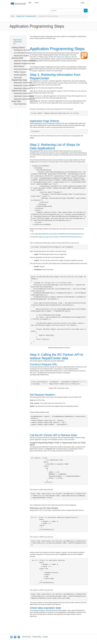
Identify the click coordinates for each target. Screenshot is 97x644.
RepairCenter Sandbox (21, 56)
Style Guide (18, 78)
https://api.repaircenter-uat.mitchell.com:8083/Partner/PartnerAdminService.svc (59, 234)
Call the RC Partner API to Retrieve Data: (54, 435)
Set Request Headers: (43, 395)
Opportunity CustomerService (21, 96)
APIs (30, 3)
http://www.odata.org (64, 57)
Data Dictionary (19, 66)
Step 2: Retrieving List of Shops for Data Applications (55, 146)
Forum (37, 3)
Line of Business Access (21, 53)
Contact (45, 637)
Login (83, 3)
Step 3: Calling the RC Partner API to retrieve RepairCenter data (56, 356)
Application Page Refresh (44, 121)
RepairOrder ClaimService (21, 83)
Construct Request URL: (44, 364)
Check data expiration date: (46, 608)
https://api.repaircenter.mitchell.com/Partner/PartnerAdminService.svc (61, 237)
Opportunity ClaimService (21, 93)
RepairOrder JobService (21, 88)
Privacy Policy (37, 637)
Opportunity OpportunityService (21, 99)
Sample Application (20, 75)
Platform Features (20, 72)
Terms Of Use (26, 637)
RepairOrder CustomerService (21, 85)
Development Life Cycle (21, 50)
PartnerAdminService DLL (21, 69)
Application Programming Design (21, 61)
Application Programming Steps (21, 63)
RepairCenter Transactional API (26, 16)
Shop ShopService (20, 104)
